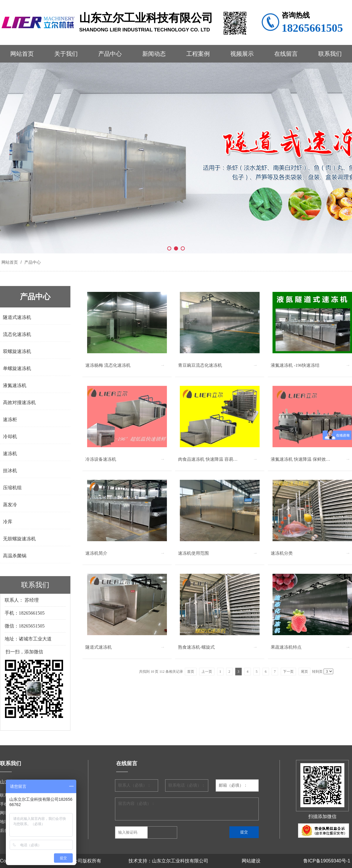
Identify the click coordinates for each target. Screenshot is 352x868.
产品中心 (110, 54)
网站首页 (22, 54)
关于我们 (66, 54)
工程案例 (198, 54)
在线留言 (286, 54)
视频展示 (242, 54)
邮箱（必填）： (233, 785)
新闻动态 (154, 54)
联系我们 (330, 54)
